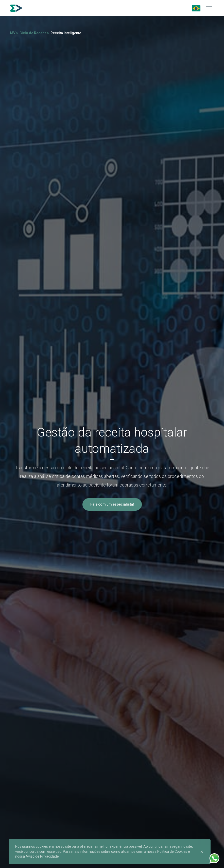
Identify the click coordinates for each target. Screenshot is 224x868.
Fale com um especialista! (112, 504)
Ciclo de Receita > (34, 33)
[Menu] (209, 8)
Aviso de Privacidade (42, 856)
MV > (14, 33)
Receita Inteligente (66, 33)
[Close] (202, 852)
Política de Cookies (172, 852)
